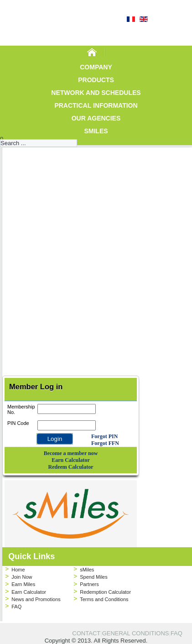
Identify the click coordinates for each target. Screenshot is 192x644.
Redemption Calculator (105, 592)
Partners (89, 584)
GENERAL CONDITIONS (136, 633)
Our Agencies (96, 118)
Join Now (22, 577)
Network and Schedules (96, 93)
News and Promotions (36, 599)
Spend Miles (94, 577)
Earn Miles (23, 584)
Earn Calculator (29, 592)
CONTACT (86, 633)
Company (96, 67)
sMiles (96, 131)
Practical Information (96, 105)
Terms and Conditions (104, 599)
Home (18, 570)
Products (96, 80)
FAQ (16, 607)
